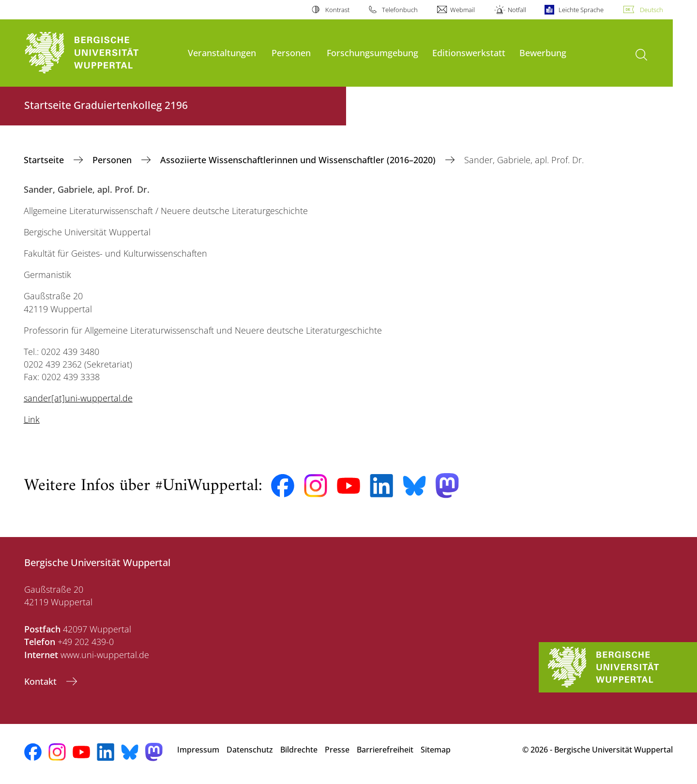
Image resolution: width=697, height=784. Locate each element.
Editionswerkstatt (469, 53)
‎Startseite (45, 160)
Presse (337, 750)
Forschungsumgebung (372, 53)
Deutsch (652, 10)
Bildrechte (299, 750)
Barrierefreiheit (385, 750)
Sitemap (436, 750)
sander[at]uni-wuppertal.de (78, 398)
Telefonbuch (400, 10)
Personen (291, 53)
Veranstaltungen (222, 53)
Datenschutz (250, 750)
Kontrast (337, 10)
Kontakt (42, 681)
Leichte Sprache (581, 10)
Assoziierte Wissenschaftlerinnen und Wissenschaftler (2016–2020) (299, 160)
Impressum (198, 750)
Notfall (517, 10)
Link (32, 419)
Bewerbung (543, 53)
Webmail (462, 10)
